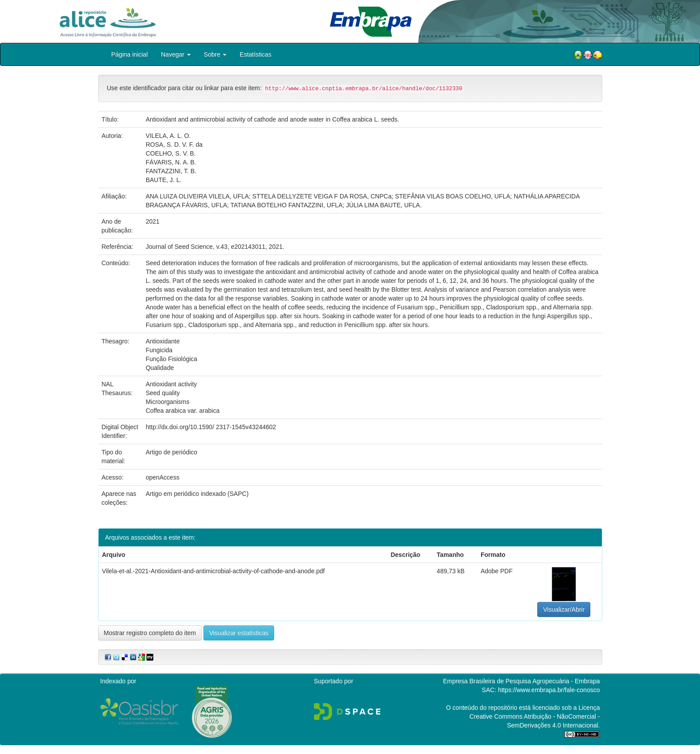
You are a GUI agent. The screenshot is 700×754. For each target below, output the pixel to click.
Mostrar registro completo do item (150, 633)
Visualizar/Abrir (564, 609)
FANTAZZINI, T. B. (171, 171)
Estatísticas (256, 54)
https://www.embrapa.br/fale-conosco (549, 690)
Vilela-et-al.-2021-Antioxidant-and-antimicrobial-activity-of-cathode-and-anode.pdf (214, 571)
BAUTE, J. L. (163, 180)
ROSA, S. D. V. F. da (174, 145)
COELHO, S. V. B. (170, 153)
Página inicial (130, 54)
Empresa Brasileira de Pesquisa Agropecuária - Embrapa (522, 681)
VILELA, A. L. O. (168, 136)
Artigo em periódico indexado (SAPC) (197, 494)
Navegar (176, 54)
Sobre (215, 54)
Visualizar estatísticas (239, 633)
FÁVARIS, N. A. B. (171, 162)
